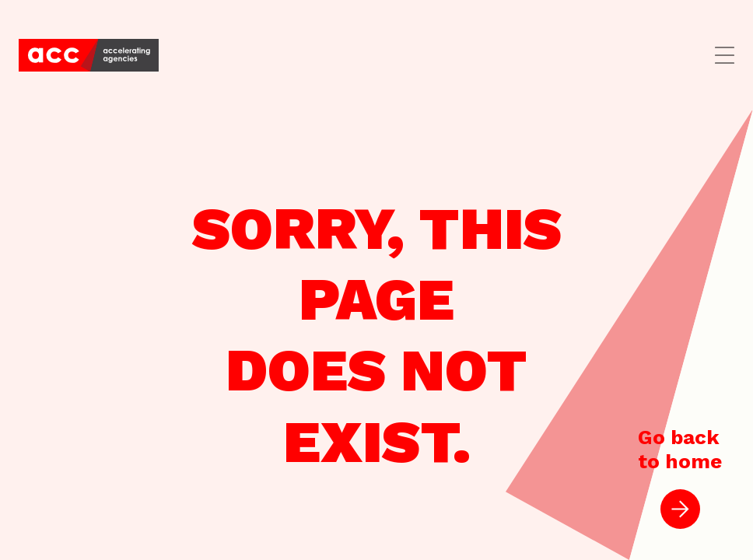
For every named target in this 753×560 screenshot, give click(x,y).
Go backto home (680, 477)
